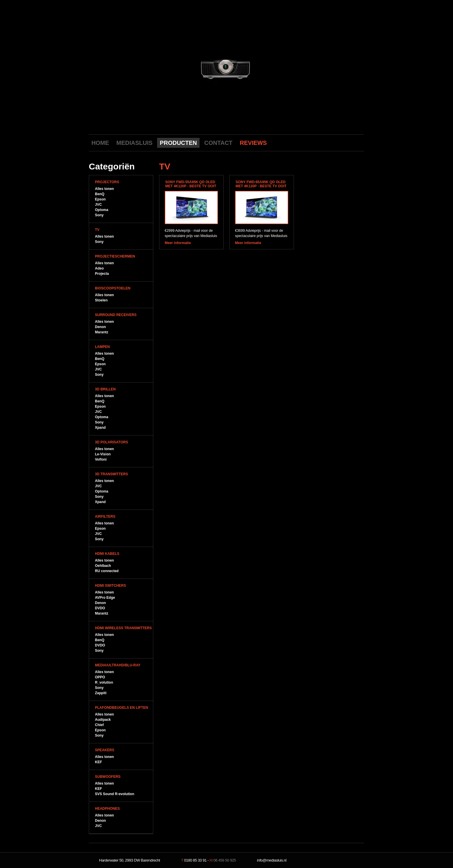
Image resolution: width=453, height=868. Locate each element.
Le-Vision (103, 454)
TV (97, 230)
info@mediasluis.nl (272, 860)
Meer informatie (178, 243)
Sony (99, 215)
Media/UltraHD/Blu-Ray (118, 665)
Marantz (102, 332)
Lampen (102, 347)
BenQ (100, 194)
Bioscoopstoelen (113, 288)
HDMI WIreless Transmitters (123, 628)
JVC (98, 205)
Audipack (103, 720)
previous (174, 68)
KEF (98, 762)
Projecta (102, 274)
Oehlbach (103, 566)
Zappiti (101, 693)
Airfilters (105, 517)
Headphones (107, 809)
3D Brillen (105, 389)
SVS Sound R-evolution (115, 794)
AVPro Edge (105, 598)
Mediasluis (227, 31)
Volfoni (101, 459)
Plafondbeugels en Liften (121, 708)
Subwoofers (108, 777)
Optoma (102, 210)
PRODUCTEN (178, 143)
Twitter (349, 143)
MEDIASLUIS (134, 143)
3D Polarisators (111, 442)
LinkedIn (358, 143)
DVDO (100, 608)
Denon (100, 327)
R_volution (104, 682)
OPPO (100, 677)
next (279, 68)
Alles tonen (104, 189)
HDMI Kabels (107, 554)
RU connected (107, 571)
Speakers (105, 750)
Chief (99, 725)
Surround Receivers (116, 315)
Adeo (99, 268)
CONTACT (218, 143)
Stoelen (101, 300)
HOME (100, 143)
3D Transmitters (111, 474)
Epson (100, 199)
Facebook (340, 143)
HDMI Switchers (110, 586)
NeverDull (345, 860)
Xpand (100, 428)
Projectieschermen (115, 256)
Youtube (331, 143)
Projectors (107, 182)
